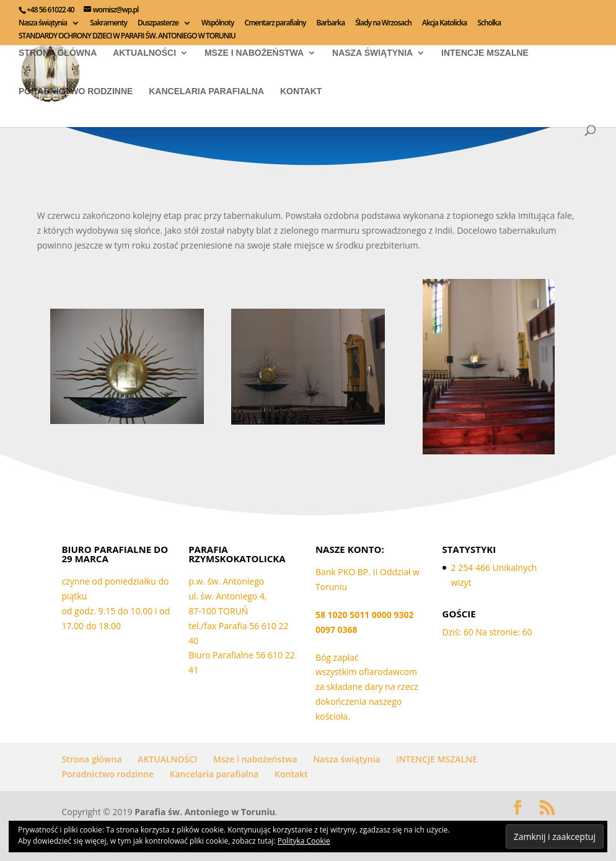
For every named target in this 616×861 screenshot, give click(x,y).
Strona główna (58, 53)
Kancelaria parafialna (206, 91)
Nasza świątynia (43, 24)
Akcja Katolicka (444, 24)
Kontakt (301, 91)
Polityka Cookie (304, 841)
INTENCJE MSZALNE (485, 53)
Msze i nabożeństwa (254, 53)
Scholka (489, 24)
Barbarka (331, 24)
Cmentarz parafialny (275, 24)
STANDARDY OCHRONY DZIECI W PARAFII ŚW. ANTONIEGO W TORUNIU (127, 37)
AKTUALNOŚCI (144, 53)
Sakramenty (108, 24)
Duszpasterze (158, 24)
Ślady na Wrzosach (383, 24)
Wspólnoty (218, 24)
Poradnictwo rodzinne (76, 91)
